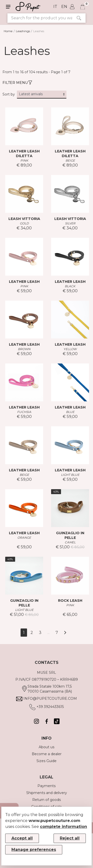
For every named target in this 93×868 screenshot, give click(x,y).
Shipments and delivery (47, 793)
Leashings (23, 31)
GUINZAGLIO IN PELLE (70, 535)
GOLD (24, 223)
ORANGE (24, 538)
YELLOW (70, 349)
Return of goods (46, 800)
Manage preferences (34, 850)
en (64, 7)
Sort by (9, 94)
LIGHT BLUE (70, 475)
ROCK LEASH (70, 601)
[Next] (65, 633)
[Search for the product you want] (40, 18)
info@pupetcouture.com (50, 699)
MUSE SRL (46, 673)
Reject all (70, 838)
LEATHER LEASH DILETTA (24, 154)
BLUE (70, 412)
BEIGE (70, 160)
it (55, 7)
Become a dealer (47, 754)
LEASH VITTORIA (24, 219)
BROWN (24, 349)
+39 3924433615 (50, 707)
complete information (63, 827)
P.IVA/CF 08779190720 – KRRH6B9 (47, 679)
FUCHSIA (24, 412)
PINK (24, 160)
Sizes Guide (46, 761)
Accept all (22, 838)
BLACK (70, 286)
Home (8, 31)
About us (46, 747)
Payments (46, 786)
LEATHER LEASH (24, 282)
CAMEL (70, 542)
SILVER (70, 223)
